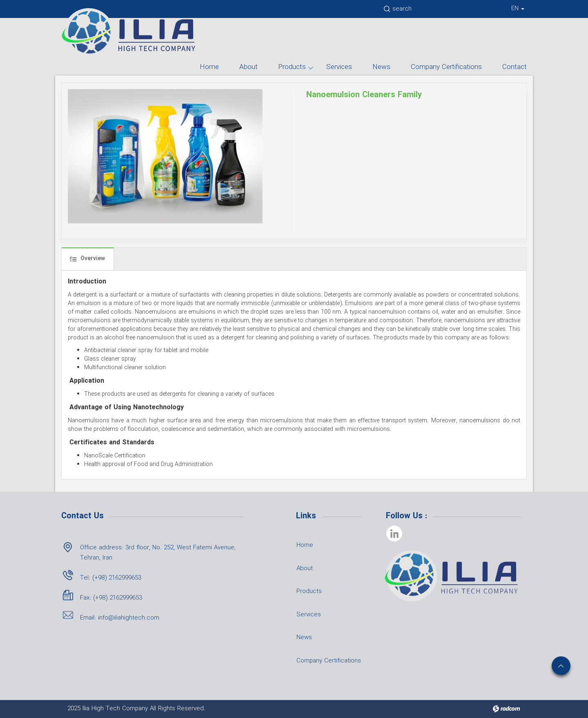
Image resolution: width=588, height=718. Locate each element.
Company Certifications (446, 67)
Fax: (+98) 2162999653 (111, 598)
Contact (514, 67)
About (248, 67)
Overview (87, 259)
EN (518, 9)
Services (339, 67)
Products (292, 67)
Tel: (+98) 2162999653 (111, 578)
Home (209, 67)
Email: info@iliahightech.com (120, 618)
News (381, 67)
